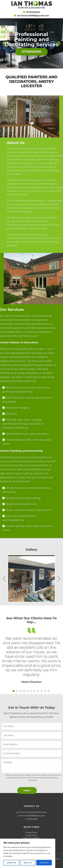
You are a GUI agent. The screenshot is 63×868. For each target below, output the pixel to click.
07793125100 (33, 12)
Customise (11, 863)
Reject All (28, 863)
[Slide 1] (13, 759)
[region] (28, 853)
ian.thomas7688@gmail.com (33, 16)
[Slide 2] (17, 759)
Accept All (44, 863)
